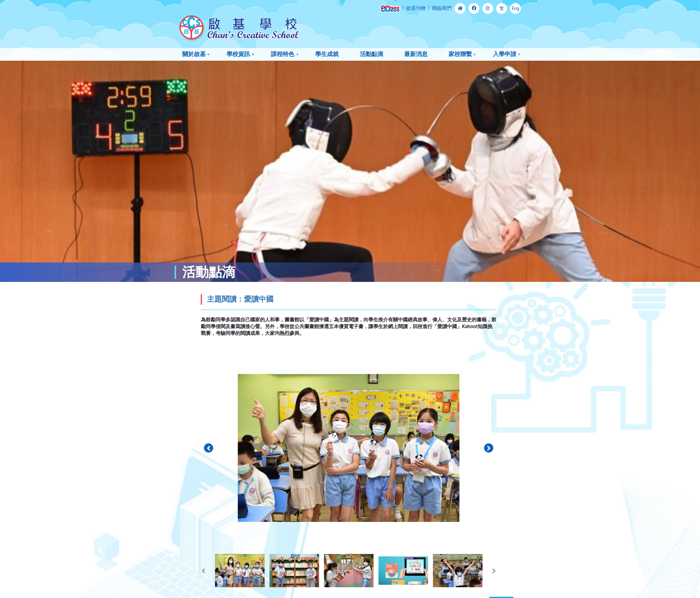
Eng (515, 8)
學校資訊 (238, 54)
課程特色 (283, 54)
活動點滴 (372, 54)
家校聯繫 (460, 54)
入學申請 (505, 54)
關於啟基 (194, 54)
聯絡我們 (442, 8)
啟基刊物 (416, 8)
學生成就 (327, 54)
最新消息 (416, 54)
